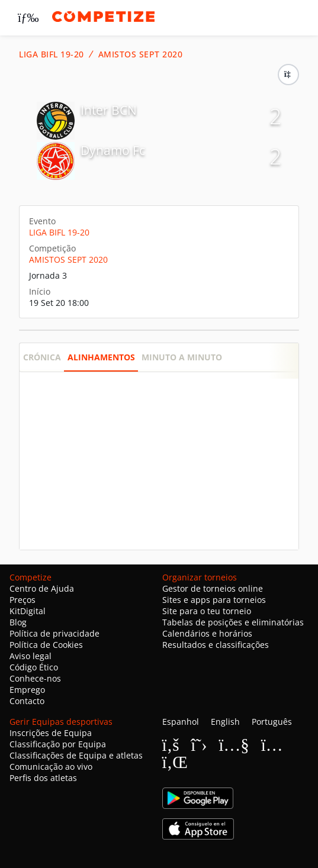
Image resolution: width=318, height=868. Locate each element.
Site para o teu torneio (207, 611)
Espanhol (181, 722)
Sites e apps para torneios (214, 600)
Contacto (27, 701)
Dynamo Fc (113, 150)
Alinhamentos (101, 357)
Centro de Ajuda (42, 588)
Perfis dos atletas (43, 778)
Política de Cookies (46, 645)
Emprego (27, 690)
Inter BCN (109, 110)
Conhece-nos (35, 678)
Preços (23, 600)
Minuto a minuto (182, 357)
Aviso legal (30, 656)
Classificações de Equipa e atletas (76, 755)
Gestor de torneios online (213, 588)
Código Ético (34, 667)
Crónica (42, 357)
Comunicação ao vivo (51, 767)
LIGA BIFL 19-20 (52, 54)
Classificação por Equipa (58, 744)
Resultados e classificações (216, 645)
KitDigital (28, 611)
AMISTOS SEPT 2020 (141, 54)
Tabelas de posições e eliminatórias (233, 622)
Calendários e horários (207, 633)
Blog (18, 622)
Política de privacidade (54, 633)
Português (272, 722)
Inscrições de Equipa (51, 733)
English (225, 722)
